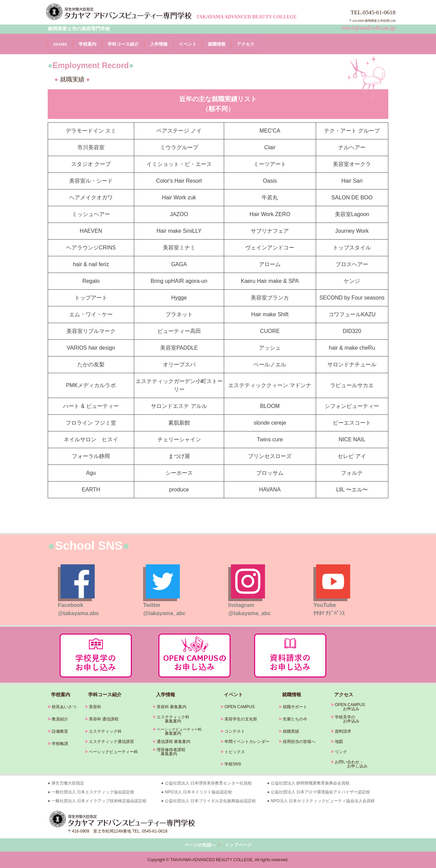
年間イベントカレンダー (247, 742)
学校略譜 (60, 744)
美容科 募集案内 (172, 707)
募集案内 (167, 733)
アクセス (246, 44)
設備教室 (60, 731)
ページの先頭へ (200, 845)
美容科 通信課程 (104, 719)
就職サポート (295, 707)
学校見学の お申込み (345, 719)
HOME (60, 44)
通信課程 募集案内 (174, 742)
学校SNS (233, 764)
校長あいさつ (64, 707)
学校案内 (88, 44)
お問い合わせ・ (349, 762)
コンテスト (235, 731)
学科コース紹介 (123, 44)
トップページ (238, 845)
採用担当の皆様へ (299, 742)
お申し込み (349, 766)
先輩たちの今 (295, 719)
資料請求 (343, 731)
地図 (339, 742)
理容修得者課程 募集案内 (169, 752)
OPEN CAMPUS (240, 707)
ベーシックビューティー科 (113, 752)
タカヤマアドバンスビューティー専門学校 (120, 12)
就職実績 (291, 731)
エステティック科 (105, 731)
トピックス (235, 752)
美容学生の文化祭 (241, 719)
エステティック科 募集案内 (171, 719)
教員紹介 (60, 719)
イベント (188, 44)
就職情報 (217, 44)
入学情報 (159, 44)
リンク (341, 752)
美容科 (95, 707)
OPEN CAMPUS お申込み (348, 707)
